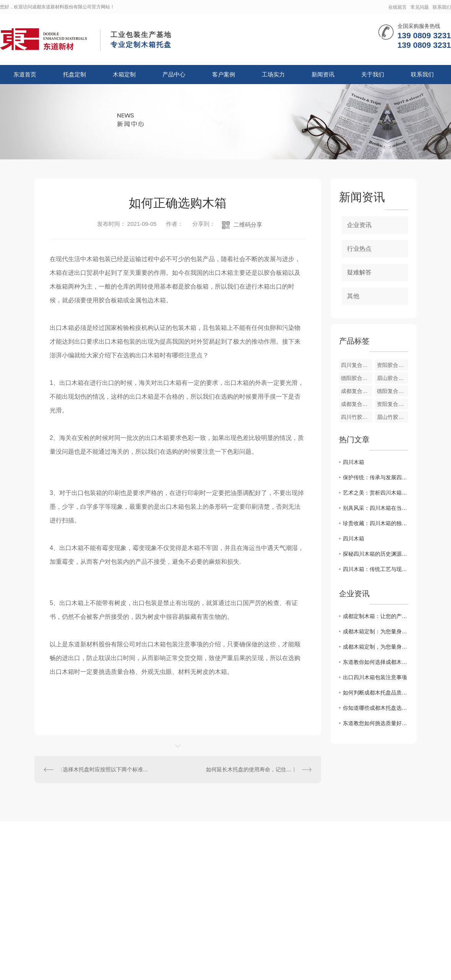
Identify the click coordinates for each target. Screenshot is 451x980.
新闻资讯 (323, 74)
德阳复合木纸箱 (393, 391)
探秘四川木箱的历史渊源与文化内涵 (376, 554)
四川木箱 (354, 462)
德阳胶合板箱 (357, 378)
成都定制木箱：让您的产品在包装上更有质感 (376, 616)
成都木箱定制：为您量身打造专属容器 (376, 631)
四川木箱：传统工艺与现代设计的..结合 (376, 569)
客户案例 (224, 74)
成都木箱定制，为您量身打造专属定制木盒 (376, 647)
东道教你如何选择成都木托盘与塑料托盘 (376, 662)
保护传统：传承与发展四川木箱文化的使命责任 (376, 477)
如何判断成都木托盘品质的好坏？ (376, 693)
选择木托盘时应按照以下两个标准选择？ (106, 769)
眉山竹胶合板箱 (393, 417)
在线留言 (397, 7)
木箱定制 (124, 74)
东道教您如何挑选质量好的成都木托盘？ (376, 723)
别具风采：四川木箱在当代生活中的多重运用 (376, 508)
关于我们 (373, 74)
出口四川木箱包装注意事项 (375, 677)
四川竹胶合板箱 (357, 417)
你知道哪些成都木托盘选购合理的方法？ (376, 708)
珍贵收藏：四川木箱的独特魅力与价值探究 (376, 523)
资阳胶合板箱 (393, 365)
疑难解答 (359, 272)
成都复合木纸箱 (357, 404)
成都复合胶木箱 (357, 391)
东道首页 (25, 74)
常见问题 (420, 7)
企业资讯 (359, 225)
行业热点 (359, 249)
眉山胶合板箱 (393, 378)
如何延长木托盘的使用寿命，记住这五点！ (257, 769)
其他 (353, 296)
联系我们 (442, 7)
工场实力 (273, 74)
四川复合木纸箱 (357, 365)
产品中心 (174, 74)
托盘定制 (75, 74)
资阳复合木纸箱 (393, 404)
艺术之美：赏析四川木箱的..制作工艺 (376, 493)
